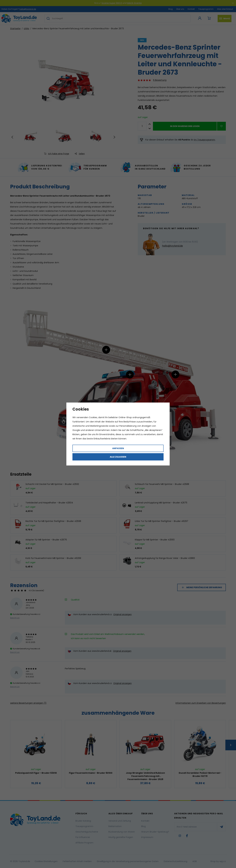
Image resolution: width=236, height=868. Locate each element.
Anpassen (118, 448)
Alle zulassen (118, 457)
